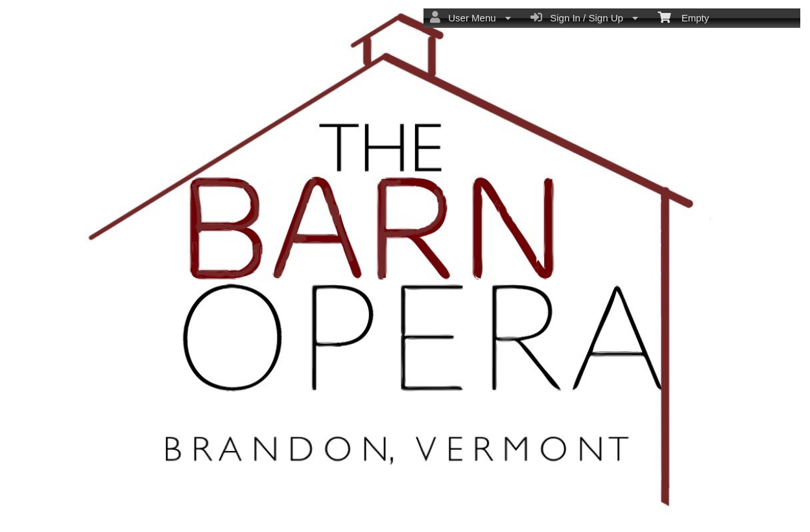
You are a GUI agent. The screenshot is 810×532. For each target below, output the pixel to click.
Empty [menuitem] (683, 17)
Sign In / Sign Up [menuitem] (584, 17)
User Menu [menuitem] (471, 17)
